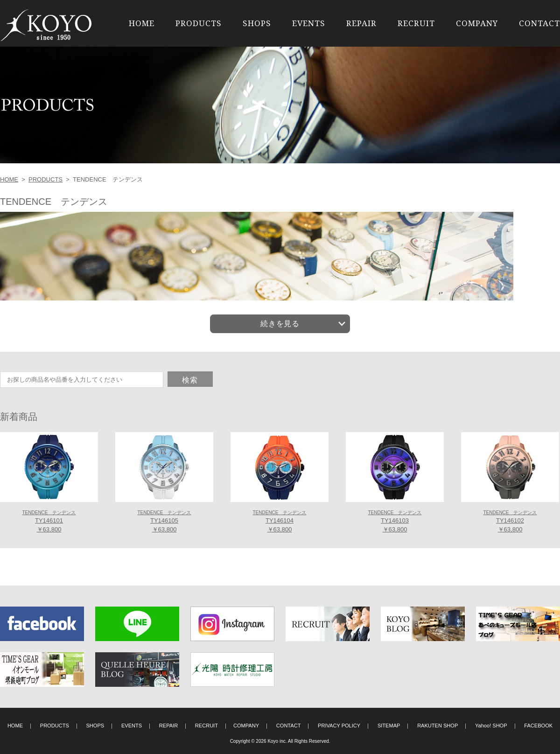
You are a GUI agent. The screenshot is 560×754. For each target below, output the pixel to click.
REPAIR (361, 23)
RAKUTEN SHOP (437, 726)
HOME (142, 23)
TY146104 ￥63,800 (279, 522)
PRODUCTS (199, 23)
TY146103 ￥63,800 (395, 522)
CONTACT (539, 23)
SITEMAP (389, 726)
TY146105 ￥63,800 (164, 522)
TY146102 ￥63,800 (510, 522)
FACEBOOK (538, 726)
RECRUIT (416, 23)
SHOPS (257, 23)
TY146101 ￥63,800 (49, 522)
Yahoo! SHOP (491, 726)
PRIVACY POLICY (339, 726)
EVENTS (309, 23)
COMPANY (477, 23)
